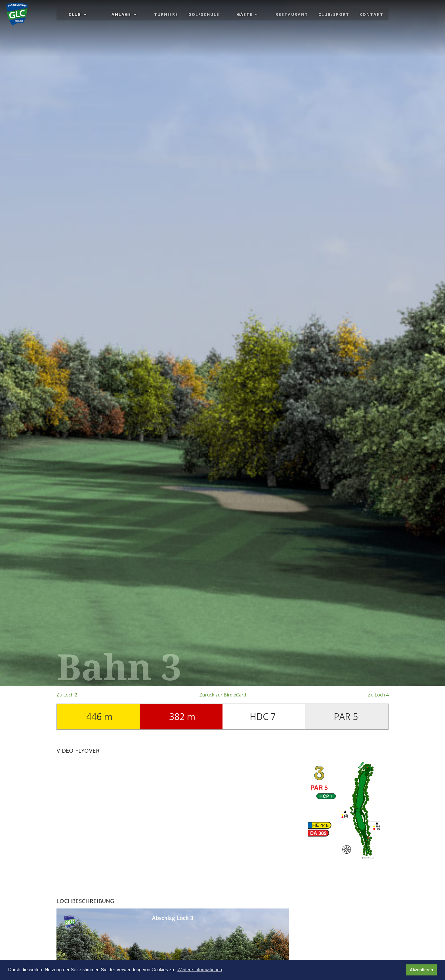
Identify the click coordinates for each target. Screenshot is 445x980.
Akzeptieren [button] (421, 970)
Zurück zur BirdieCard (223, 695)
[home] (17, 14)
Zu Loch (67, 695)
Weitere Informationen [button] (200, 970)
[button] (78, 14)
